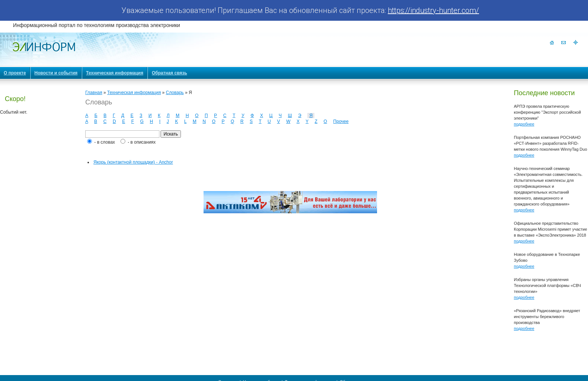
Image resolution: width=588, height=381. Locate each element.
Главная (94, 93)
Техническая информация (134, 93)
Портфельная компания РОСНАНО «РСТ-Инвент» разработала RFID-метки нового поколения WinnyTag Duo (551, 143)
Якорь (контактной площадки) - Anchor (133, 162)
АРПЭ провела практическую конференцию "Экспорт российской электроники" (547, 112)
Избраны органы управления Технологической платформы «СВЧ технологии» (547, 285)
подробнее (524, 124)
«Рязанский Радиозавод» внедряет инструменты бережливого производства (547, 317)
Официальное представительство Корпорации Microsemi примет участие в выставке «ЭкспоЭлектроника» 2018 (551, 229)
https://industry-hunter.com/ (433, 10)
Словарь (175, 93)
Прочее (341, 121)
